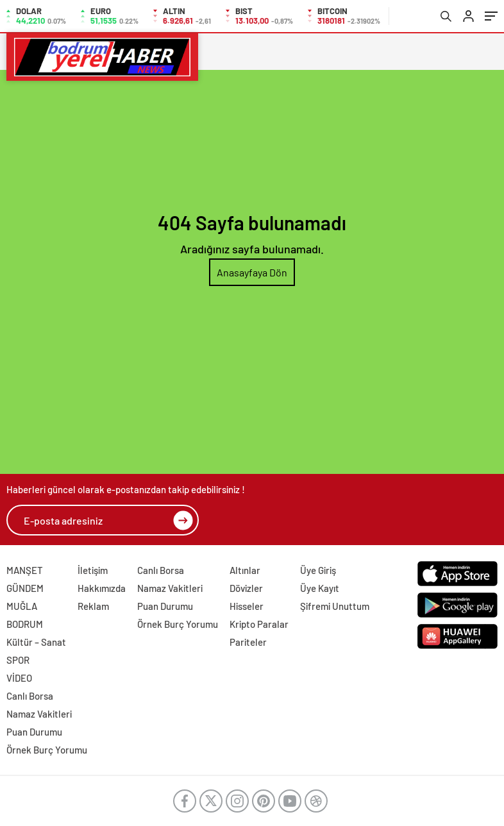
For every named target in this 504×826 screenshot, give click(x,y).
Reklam (93, 606)
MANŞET (25, 570)
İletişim (93, 570)
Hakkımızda (102, 588)
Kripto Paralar (259, 624)
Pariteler (248, 642)
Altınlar (245, 570)
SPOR (18, 660)
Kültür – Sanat (36, 642)
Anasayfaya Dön (252, 272)
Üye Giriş (318, 570)
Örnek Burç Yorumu (178, 624)
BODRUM (25, 624)
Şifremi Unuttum (335, 606)
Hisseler (247, 606)
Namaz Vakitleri (170, 588)
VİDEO (19, 678)
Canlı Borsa (161, 570)
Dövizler (246, 588)
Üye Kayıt (320, 588)
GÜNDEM (25, 588)
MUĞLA (22, 606)
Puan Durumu (165, 606)
